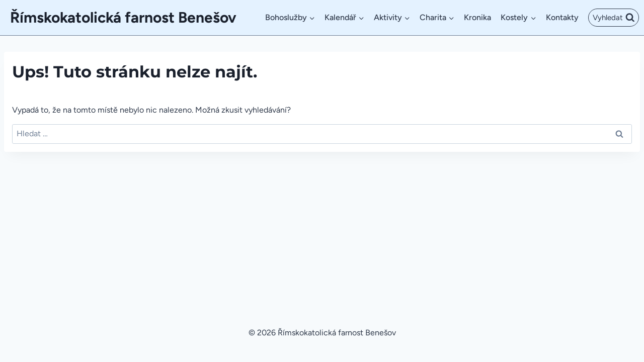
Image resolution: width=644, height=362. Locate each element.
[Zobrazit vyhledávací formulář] (614, 18)
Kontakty (562, 17)
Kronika (477, 17)
